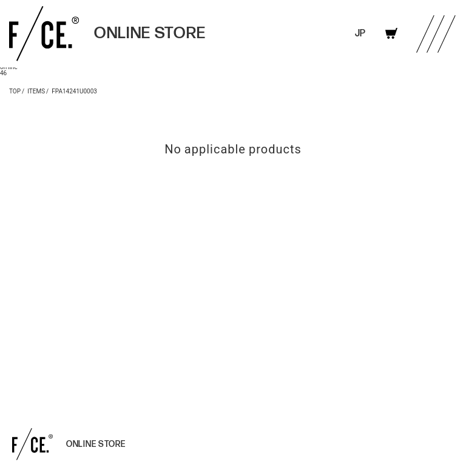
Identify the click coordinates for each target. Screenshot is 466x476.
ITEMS (36, 91)
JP (360, 34)
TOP (15, 91)
